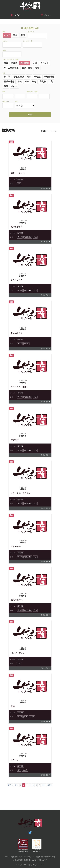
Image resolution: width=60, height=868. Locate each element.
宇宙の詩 (15, 440)
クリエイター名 (28, 41)
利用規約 (24, 853)
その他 (14, 86)
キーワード (31, 32)
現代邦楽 (25, 63)
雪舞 (13, 707)
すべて (7, 35)
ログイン (18, 15)
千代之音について (47, 857)
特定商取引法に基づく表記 (17, 857)
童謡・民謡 (27, 68)
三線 (27, 82)
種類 (4, 32)
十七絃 (37, 77)
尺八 (29, 77)
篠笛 (20, 82)
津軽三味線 (49, 77)
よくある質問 (33, 857)
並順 (16, 102)
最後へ (50, 786)
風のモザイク (17, 227)
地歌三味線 (19, 77)
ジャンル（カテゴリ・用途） (11, 59)
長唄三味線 (9, 82)
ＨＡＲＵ (15, 761)
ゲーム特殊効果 (11, 68)
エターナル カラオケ (21, 494)
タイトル (5, 41)
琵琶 (6, 86)
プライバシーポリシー (37, 853)
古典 (6, 63)
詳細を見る (45, 189)
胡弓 (34, 82)
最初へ (10, 786)
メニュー (47, 15)
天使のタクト (17, 334)
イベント (44, 63)
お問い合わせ (30, 860)
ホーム (17, 853)
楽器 (4, 73)
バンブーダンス (18, 654)
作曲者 (4, 50)
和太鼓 (43, 82)
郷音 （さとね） (19, 174)
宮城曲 (14, 63)
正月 (35, 63)
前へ (16, 786)
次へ (44, 786)
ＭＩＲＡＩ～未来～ (20, 387)
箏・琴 (7, 77)
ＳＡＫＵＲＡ (17, 280)
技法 (37, 68)
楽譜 (23, 35)
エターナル (16, 547)
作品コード (6, 102)
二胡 (51, 82)
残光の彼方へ (17, 601)
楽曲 (15, 35)
